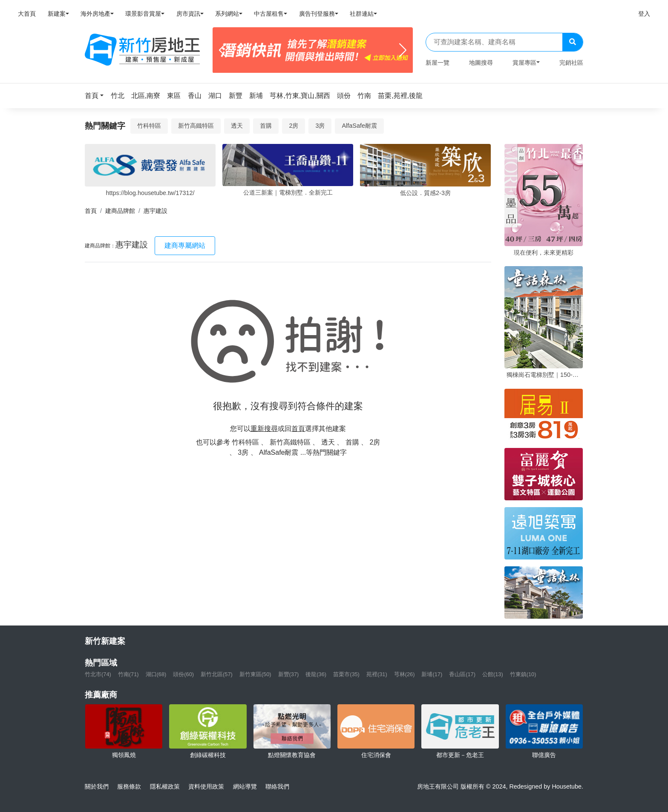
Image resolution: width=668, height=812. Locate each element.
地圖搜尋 (481, 63)
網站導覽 (245, 786)
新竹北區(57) (217, 674)
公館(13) (493, 674)
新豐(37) (289, 674)
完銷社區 (571, 63)
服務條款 (129, 786)
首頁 (91, 211)
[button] (97, 96)
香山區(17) (462, 674)
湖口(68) (156, 674)
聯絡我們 (277, 786)
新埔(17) (432, 674)
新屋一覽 (438, 63)
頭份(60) (183, 674)
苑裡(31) (377, 674)
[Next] (403, 50)
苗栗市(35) (346, 674)
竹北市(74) (98, 674)
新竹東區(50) (255, 674)
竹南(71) (128, 674)
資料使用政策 (206, 786)
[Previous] (223, 50)
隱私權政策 (165, 786)
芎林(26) (405, 674)
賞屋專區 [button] (524, 63)
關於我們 (97, 786)
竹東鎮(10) (523, 674)
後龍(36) (316, 674)
